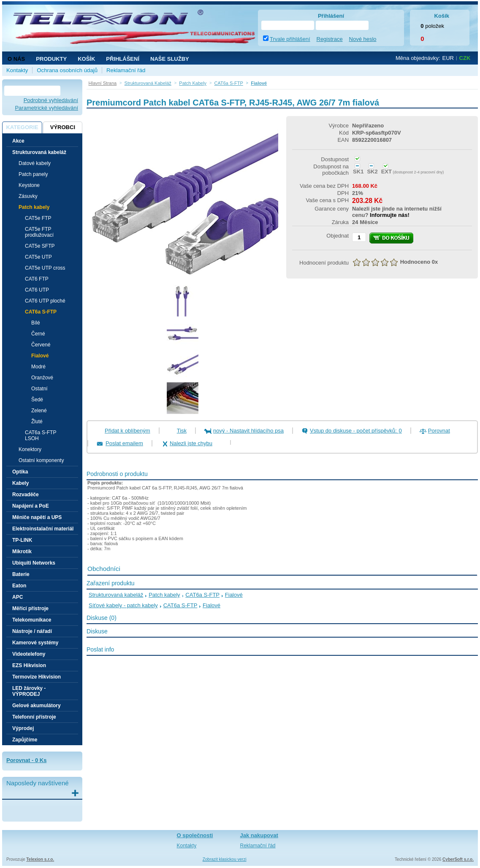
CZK (465, 58)
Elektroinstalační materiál (43, 529)
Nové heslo (363, 39)
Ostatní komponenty (41, 460)
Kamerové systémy (35, 643)
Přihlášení (123, 59)
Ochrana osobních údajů (67, 70)
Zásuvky (28, 196)
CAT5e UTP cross (45, 268)
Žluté (37, 422)
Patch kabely (164, 595)
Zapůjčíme (25, 740)
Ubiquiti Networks (34, 563)
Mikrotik (22, 552)
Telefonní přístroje (34, 717)
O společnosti (195, 835)
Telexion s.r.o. (40, 859)
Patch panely (33, 174)
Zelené (39, 411)
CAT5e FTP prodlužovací (39, 232)
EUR (448, 58)
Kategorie (22, 127)
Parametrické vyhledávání (46, 108)
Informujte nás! (390, 215)
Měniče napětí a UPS (37, 517)
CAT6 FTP (37, 279)
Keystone (29, 185)
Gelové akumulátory (37, 706)
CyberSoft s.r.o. (458, 859)
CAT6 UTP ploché (45, 301)
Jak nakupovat (259, 835)
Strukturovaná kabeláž (116, 595)
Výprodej (23, 728)
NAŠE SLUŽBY (170, 59)
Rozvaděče (26, 495)
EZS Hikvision (29, 665)
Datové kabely (35, 163)
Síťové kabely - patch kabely (123, 605)
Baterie (21, 574)
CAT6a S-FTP (202, 595)
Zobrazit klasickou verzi (225, 859)
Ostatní (39, 389)
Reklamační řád (126, 70)
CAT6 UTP (37, 290)
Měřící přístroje (30, 608)
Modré (38, 367)
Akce (18, 141)
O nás (16, 59)
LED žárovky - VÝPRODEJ (29, 691)
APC (18, 597)
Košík (86, 59)
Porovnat (439, 431)
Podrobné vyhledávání (51, 100)
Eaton (19, 586)
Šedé (37, 400)
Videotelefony (29, 654)
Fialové (40, 356)
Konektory (30, 449)
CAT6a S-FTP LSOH (41, 435)
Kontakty (17, 70)
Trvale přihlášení (290, 39)
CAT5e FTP (38, 218)
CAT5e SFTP (40, 246)
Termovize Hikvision (37, 677)
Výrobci (63, 127)
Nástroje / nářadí (32, 631)
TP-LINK (22, 540)
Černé (38, 334)
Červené (41, 345)
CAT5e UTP (38, 257)
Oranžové (42, 378)
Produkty (51, 59)
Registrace (330, 39)
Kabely (20, 483)
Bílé (36, 323)
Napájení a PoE (31, 506)
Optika (20, 472)
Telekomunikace (32, 620)
